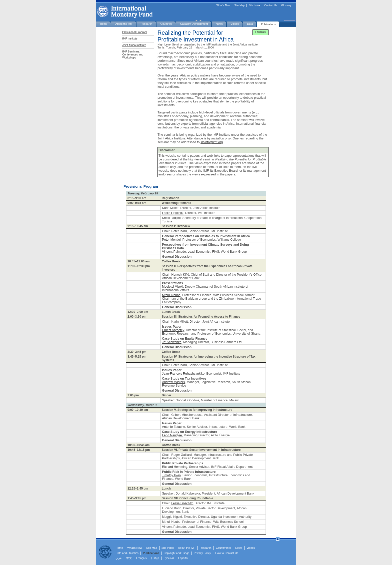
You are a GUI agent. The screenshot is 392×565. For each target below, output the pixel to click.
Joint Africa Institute (134, 45)
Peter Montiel (171, 240)
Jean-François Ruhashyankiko (183, 374)
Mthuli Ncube (171, 295)
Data (250, 24)
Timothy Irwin (171, 475)
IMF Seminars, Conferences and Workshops (133, 54)
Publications (268, 24)
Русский (169, 558)
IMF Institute (130, 38)
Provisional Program (135, 32)
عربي (119, 558)
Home (104, 24)
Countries (166, 24)
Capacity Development (194, 24)
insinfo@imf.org (212, 142)
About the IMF (124, 24)
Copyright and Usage (176, 553)
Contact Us (271, 5)
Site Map (239, 5)
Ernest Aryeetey (173, 330)
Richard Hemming (175, 467)
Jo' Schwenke (172, 342)
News (219, 24)
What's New (223, 5)
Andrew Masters (173, 382)
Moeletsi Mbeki (172, 287)
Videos (235, 24)
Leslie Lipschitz (173, 213)
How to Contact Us (227, 553)
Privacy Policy (202, 553)
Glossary (286, 5)
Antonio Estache (173, 427)
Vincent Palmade (174, 252)
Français (260, 32)
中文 (129, 558)
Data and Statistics (127, 553)
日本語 (155, 558)
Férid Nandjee (172, 435)
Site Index (254, 5)
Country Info (223, 548)
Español (183, 558)
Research (146, 24)
